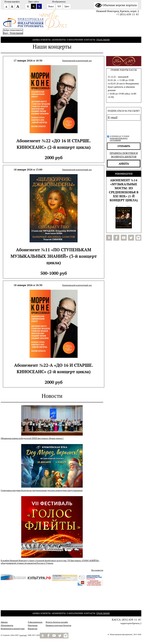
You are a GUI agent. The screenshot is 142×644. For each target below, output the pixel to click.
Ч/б (59, 6)
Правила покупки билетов (58, 625)
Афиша (4, 622)
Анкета (124, 164)
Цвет (67, 6)
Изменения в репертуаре (13, 629)
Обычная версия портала (116, 5)
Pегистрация (16, 33)
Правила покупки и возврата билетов (124, 155)
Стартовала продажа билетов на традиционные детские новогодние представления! (42, 490)
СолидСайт (23, 635)
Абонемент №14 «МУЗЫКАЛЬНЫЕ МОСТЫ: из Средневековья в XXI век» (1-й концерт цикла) (124, 190)
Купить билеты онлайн (57, 622)
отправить (124, 146)
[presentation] (123, 127)
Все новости (97, 570)
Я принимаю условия (119, 138)
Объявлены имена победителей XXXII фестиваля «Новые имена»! (32, 438)
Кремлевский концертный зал (77, 61)
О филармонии (75, 40)
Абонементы (59, 40)
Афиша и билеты (42, 40)
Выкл (51, 6)
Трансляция (103, 40)
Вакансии (33, 629)
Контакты (90, 40)
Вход (6, 33)
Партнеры (33, 625)
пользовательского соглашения (119, 139)
